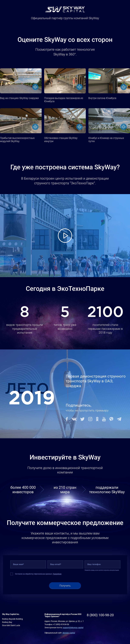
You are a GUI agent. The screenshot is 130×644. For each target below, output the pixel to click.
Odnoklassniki (97, 419)
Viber (111, 419)
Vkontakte (74, 419)
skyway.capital (69, 633)
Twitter (82, 419)
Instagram (90, 419)
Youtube (104, 419)
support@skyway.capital (73, 628)
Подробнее (57, 574)
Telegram (119, 419)
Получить (65, 586)
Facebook (67, 419)
